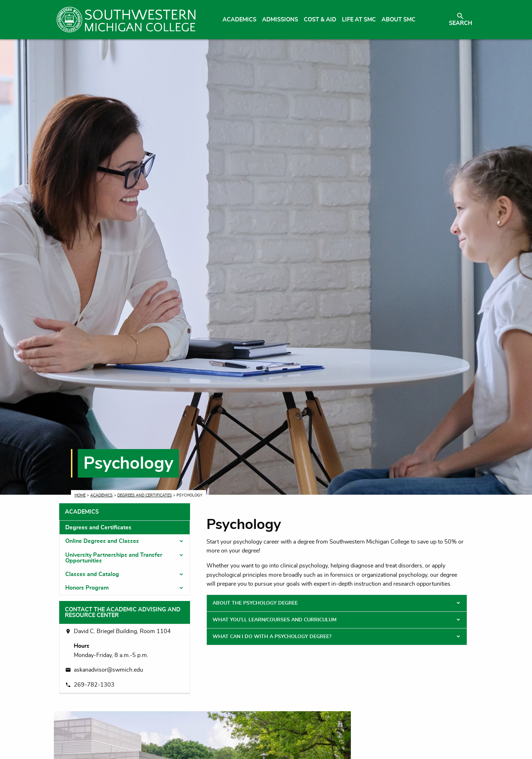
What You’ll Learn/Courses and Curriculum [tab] (275, 620)
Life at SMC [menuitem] (359, 20)
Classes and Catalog (92, 574)
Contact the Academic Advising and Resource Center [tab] (123, 612)
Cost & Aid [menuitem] (320, 20)
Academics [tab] (82, 512)
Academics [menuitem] (239, 20)
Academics (101, 495)
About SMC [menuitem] (398, 20)
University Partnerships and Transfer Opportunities (114, 558)
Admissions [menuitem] (280, 20)
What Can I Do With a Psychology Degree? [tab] (272, 637)
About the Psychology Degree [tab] (255, 603)
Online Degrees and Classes (102, 541)
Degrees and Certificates (145, 495)
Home (80, 495)
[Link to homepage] (126, 20)
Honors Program (87, 588)
